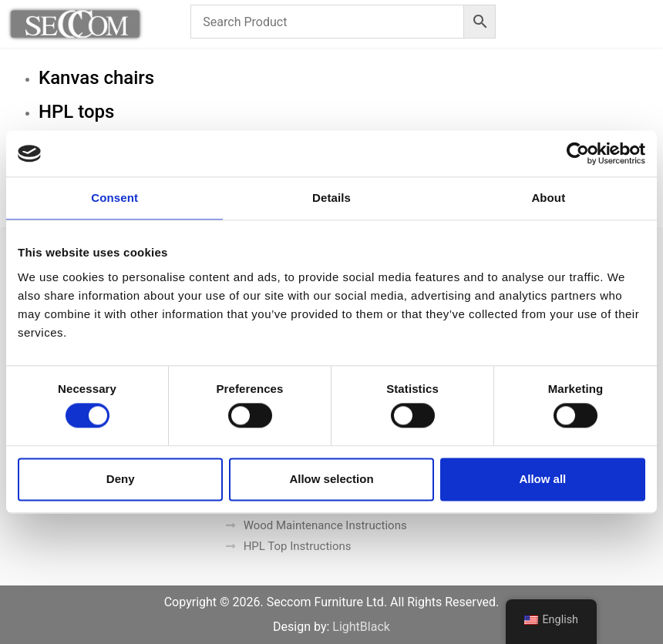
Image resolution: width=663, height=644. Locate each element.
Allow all (542, 479)
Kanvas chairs (96, 78)
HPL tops (76, 112)
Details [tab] (331, 198)
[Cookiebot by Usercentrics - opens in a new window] (578, 153)
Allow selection (331, 479)
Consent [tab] (114, 198)
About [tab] (548, 198)
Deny (121, 479)
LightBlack (361, 627)
